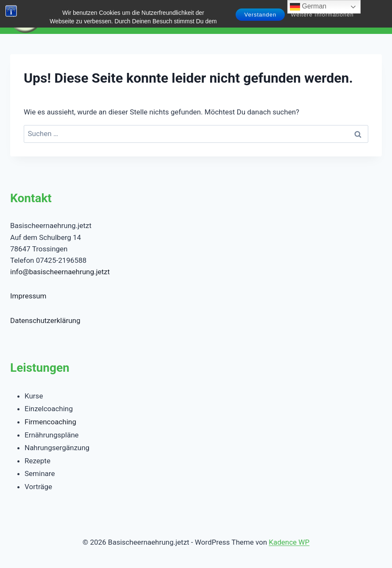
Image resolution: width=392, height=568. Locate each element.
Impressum (28, 296)
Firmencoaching (50, 422)
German (308, 7)
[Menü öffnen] (374, 17)
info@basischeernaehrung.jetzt (60, 272)
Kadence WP (289, 542)
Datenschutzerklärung (45, 320)
